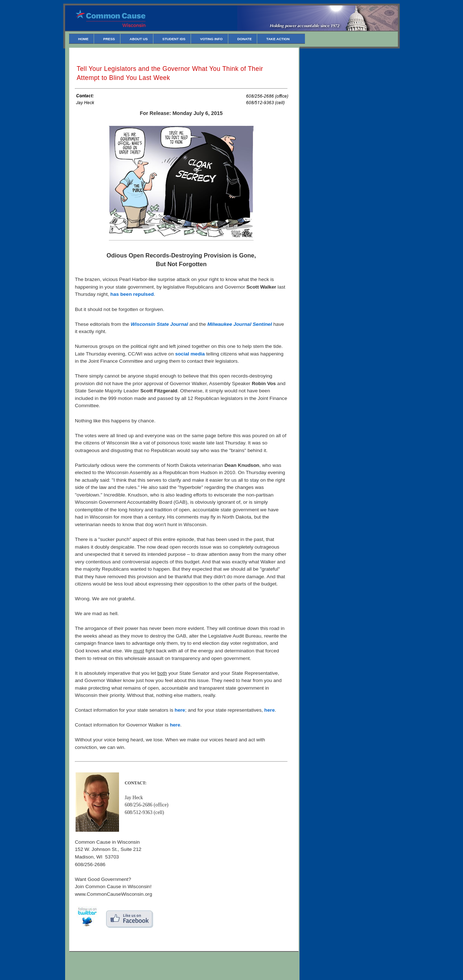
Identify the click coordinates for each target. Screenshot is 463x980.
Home (83, 39)
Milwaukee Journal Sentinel (240, 324)
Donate (245, 39)
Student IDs (174, 39)
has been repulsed (132, 294)
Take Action (278, 39)
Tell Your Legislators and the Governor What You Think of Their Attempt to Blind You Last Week (170, 73)
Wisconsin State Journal (159, 324)
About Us (139, 39)
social (182, 354)
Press (109, 39)
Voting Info (211, 39)
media (198, 354)
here (180, 710)
